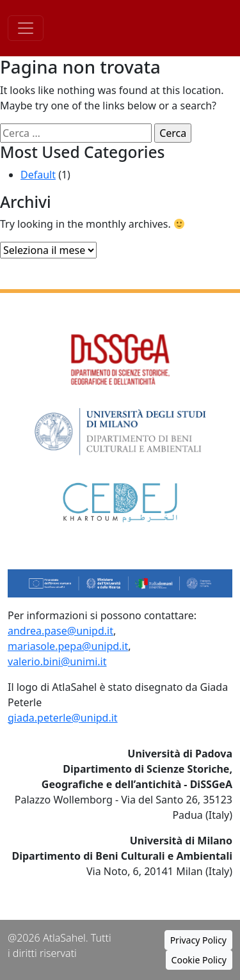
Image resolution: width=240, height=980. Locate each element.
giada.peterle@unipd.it (63, 718)
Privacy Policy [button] (198, 940)
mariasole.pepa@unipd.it (68, 646)
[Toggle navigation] (26, 28)
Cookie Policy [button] (199, 960)
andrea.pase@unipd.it (60, 631)
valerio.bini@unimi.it (57, 661)
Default (38, 175)
